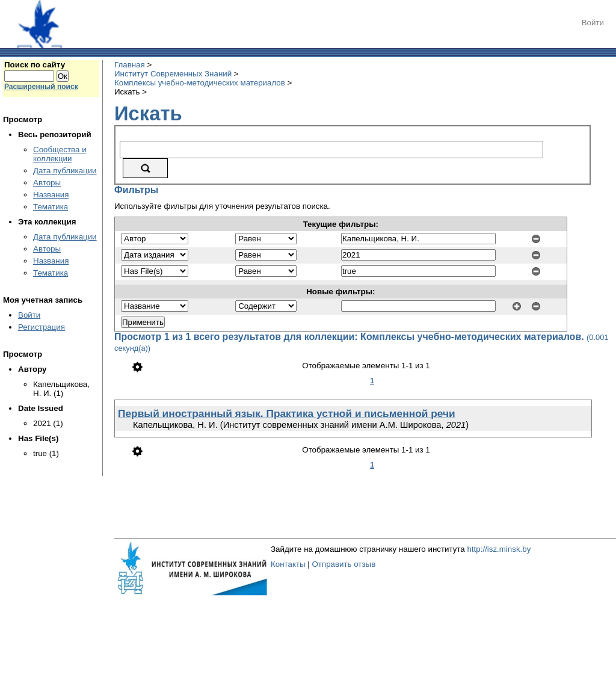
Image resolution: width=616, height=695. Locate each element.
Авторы (47, 183)
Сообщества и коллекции (60, 154)
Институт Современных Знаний (173, 74)
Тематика (51, 207)
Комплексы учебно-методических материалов (200, 83)
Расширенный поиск (41, 87)
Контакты (288, 564)
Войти (593, 23)
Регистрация (42, 327)
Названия (51, 195)
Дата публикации (65, 171)
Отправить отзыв (343, 564)
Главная (130, 65)
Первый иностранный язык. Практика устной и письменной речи (287, 413)
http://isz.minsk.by (499, 549)
